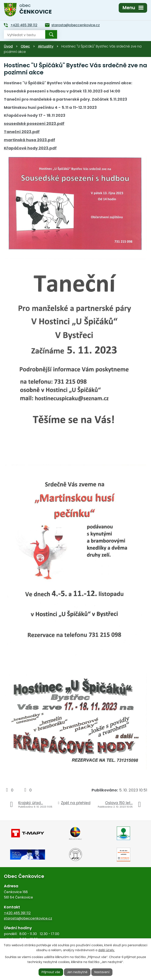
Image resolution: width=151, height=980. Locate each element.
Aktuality (46, 46)
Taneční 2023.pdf (22, 132)
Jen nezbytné (77, 972)
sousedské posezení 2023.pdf (34, 124)
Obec (25, 46)
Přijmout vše (51, 972)
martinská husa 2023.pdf (30, 140)
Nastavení (102, 972)
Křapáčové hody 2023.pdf (30, 148)
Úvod (8, 46)
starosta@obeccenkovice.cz (28, 918)
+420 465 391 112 (17, 913)
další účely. (107, 950)
